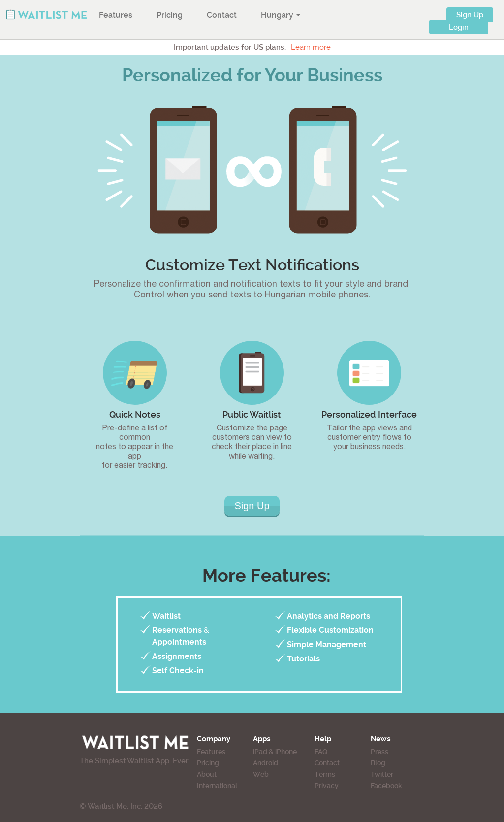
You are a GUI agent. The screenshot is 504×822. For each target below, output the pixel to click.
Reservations (177, 630)
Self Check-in (178, 671)
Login (459, 27)
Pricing (170, 15)
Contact (222, 15)
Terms (325, 774)
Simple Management (327, 644)
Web (261, 774)
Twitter (382, 774)
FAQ (321, 752)
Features (116, 15)
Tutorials (303, 659)
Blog (378, 763)
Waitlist (166, 616)
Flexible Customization (330, 630)
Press (379, 752)
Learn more (311, 47)
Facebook (386, 786)
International (217, 786)
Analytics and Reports (329, 616)
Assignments (177, 656)
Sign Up (470, 15)
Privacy (327, 786)
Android (266, 763)
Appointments (179, 642)
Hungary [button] (281, 15)
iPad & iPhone (275, 752)
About (207, 774)
